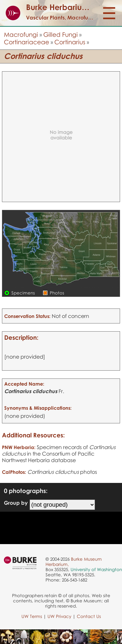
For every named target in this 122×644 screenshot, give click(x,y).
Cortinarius (70, 42)
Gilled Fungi (61, 34)
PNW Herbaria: (19, 447)
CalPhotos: (14, 472)
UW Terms (32, 616)
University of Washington (96, 569)
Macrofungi (21, 34)
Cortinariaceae (27, 42)
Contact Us (89, 616)
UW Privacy (59, 616)
